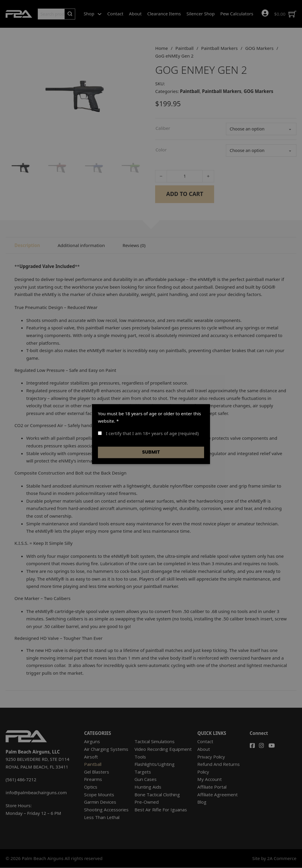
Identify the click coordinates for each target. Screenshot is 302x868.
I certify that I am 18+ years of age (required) (148, 433)
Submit (151, 452)
